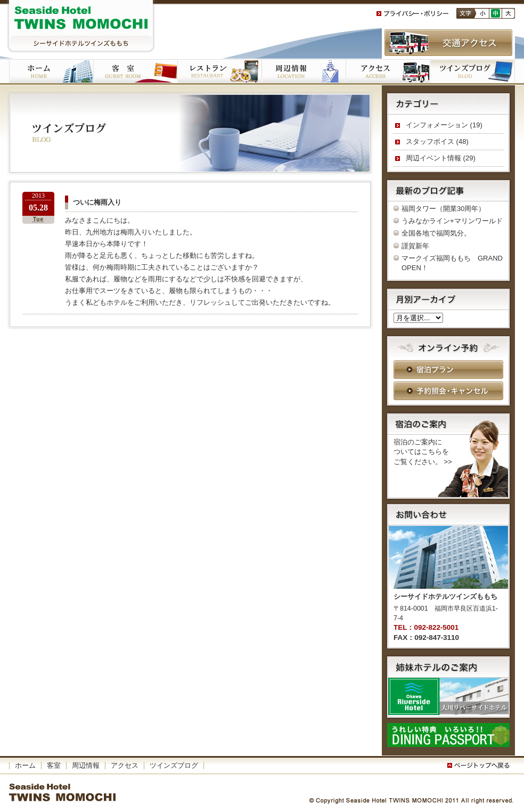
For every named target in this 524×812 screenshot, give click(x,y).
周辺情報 (86, 765)
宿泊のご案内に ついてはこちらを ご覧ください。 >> (423, 452)
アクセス (388, 72)
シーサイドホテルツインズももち (81, 27)
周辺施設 (304, 72)
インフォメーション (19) (444, 125)
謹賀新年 (415, 246)
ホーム (51, 72)
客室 (135, 72)
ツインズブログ (472, 72)
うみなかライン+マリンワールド (452, 221)
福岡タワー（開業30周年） (443, 209)
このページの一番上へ (480, 766)
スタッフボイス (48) (437, 141)
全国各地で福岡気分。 (436, 233)
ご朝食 (219, 72)
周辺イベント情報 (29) (441, 158)
